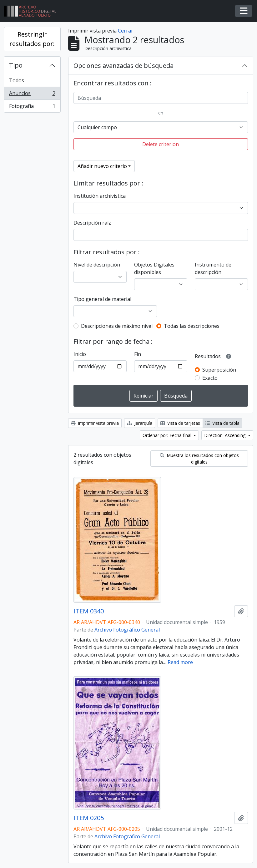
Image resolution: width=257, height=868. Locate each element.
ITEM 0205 (89, 818)
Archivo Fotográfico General (127, 630)
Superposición (219, 370)
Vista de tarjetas (180, 423)
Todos (17, 80)
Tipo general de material (102, 299)
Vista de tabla (222, 423)
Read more (180, 662)
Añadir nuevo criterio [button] (102, 166)
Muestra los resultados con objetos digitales (199, 459)
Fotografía (32, 107)
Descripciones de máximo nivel (117, 326)
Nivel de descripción (97, 265)
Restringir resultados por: (32, 39)
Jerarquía (140, 423)
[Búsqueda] (161, 98)
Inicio (80, 354)
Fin (138, 354)
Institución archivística (100, 196)
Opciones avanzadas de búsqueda (123, 66)
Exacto (210, 378)
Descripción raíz (92, 223)
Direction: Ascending (225, 435)
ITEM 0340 (89, 611)
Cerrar (126, 31)
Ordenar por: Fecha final (168, 435)
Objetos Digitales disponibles (154, 268)
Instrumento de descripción (213, 268)
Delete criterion (161, 144)
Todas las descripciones (192, 326)
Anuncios (32, 95)
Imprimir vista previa (95, 423)
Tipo (16, 65)
